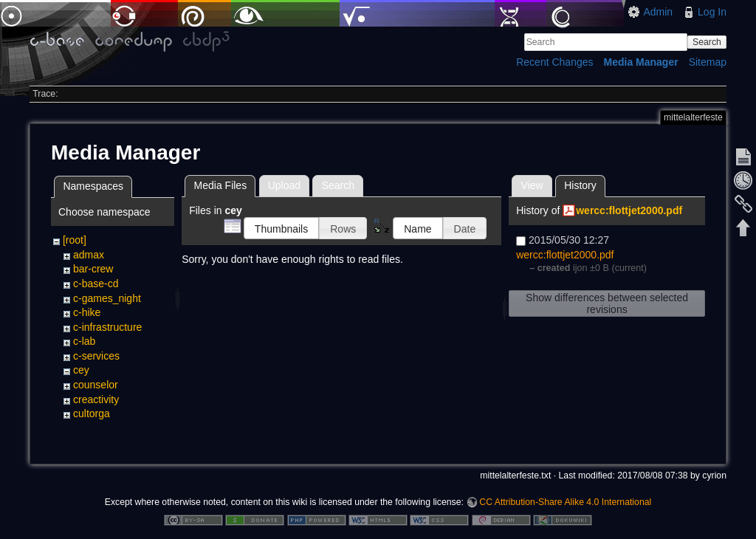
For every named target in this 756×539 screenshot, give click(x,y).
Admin (658, 12)
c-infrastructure (107, 327)
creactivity (96, 399)
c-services (96, 356)
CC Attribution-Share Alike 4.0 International (565, 490)
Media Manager (641, 62)
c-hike (87, 312)
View (532, 185)
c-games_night (107, 298)
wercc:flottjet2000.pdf (629, 210)
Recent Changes (554, 62)
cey (81, 370)
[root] (75, 240)
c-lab (84, 341)
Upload (284, 185)
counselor (96, 385)
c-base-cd (96, 284)
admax (89, 255)
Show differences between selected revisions (607, 303)
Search (707, 42)
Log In (712, 12)
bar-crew (93, 269)
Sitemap (708, 62)
